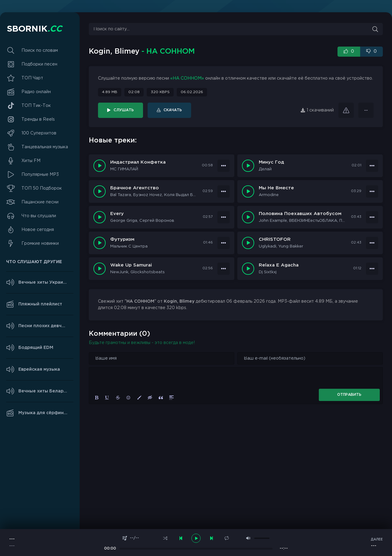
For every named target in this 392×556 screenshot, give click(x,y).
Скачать (173, 110)
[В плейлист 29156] (366, 110)
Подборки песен (39, 64)
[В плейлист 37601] (372, 243)
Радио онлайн (36, 92)
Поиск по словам (40, 51)
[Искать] (375, 29)
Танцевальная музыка (45, 147)
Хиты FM (31, 161)
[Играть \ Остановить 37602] (100, 243)
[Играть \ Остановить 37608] (100, 166)
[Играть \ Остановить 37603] (248, 217)
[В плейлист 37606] (224, 191)
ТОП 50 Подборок (42, 188)
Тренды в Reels (38, 119)
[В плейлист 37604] (224, 217)
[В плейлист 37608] (224, 166)
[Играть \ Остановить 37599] (248, 269)
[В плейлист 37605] (372, 191)
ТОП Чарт (32, 78)
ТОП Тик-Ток (36, 106)
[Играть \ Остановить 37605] (248, 191)
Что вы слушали (39, 216)
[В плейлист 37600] (224, 269)
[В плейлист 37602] (224, 243)
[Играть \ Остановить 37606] (100, 191)
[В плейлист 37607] (372, 166)
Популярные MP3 (40, 175)
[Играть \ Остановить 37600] (100, 269)
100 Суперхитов (39, 133)
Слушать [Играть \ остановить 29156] (124, 110)
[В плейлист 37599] (372, 269)
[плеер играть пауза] (196, 538)
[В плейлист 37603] (372, 217)
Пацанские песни (40, 202)
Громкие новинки (40, 244)
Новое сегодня (38, 230)
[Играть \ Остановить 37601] (248, 243)
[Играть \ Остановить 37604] (100, 217)
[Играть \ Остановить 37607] (248, 166)
